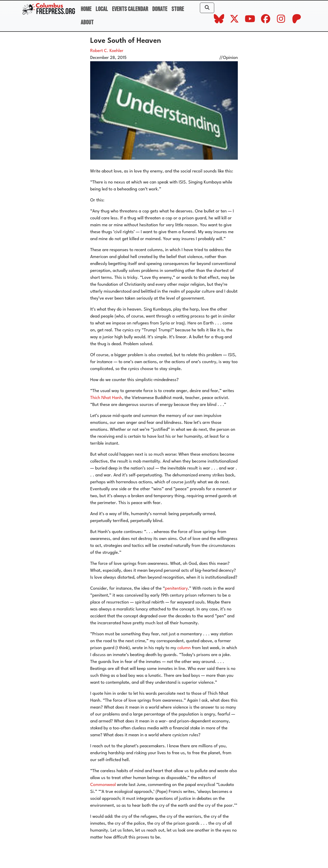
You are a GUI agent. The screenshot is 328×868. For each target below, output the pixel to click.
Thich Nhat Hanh (106, 398)
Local (102, 9)
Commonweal (103, 785)
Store (178, 9)
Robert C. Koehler (107, 51)
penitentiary (177, 589)
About (87, 22)
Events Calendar (130, 9)
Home (86, 9)
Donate (160, 9)
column (184, 648)
